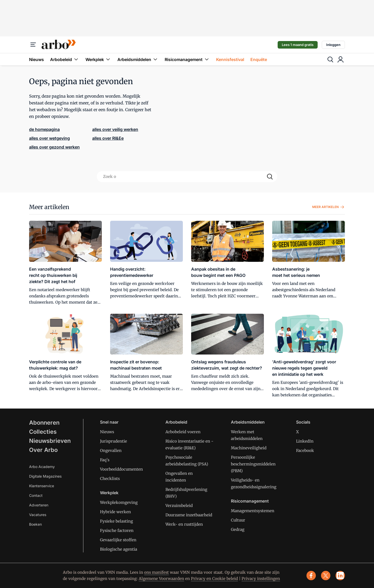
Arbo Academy (42, 467)
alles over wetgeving (49, 138)
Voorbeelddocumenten (121, 469)
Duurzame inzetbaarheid (189, 515)
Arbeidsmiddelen (138, 59)
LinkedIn (305, 441)
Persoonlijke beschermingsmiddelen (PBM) (253, 464)
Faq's (105, 460)
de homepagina (44, 129)
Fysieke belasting (116, 521)
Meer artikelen (329, 207)
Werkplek (98, 59)
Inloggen (333, 45)
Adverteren (39, 505)
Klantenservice (42, 486)
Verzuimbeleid (179, 506)
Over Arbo (43, 450)
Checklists (110, 479)
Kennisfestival (230, 59)
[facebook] (311, 576)
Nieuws (36, 59)
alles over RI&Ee (108, 138)
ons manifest (156, 572)
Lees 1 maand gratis (298, 45)
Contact (36, 495)
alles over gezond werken (54, 147)
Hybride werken (115, 512)
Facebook (305, 450)
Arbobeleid (65, 59)
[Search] (270, 177)
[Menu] (33, 45)
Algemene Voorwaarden (161, 579)
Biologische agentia (119, 549)
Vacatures (38, 515)
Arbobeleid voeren (183, 432)
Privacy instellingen (261, 579)
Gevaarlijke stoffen (118, 540)
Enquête (259, 59)
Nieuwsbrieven (50, 441)
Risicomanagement (187, 59)
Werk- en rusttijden (184, 524)
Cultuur (238, 520)
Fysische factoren (117, 530)
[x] (326, 576)
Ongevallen (111, 450)
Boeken (35, 524)
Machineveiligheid (249, 448)
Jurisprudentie (113, 441)
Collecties (43, 432)
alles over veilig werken (115, 129)
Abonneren (44, 423)
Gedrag (238, 529)
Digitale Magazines (45, 476)
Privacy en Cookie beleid (214, 579)
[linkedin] (340, 576)
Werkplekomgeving (119, 502)
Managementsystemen (253, 511)
